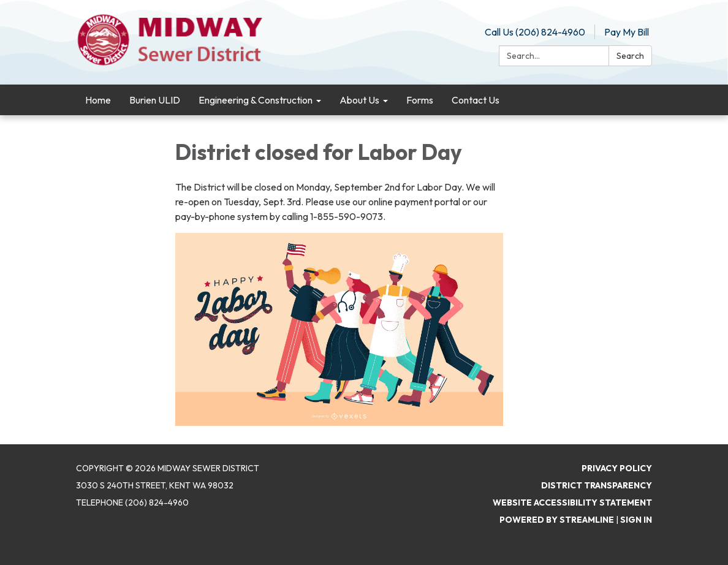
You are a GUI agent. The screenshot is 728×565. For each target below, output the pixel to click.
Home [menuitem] (98, 100)
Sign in (636, 520)
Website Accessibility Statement (572, 502)
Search (630, 56)
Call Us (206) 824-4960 (535, 32)
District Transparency (597, 485)
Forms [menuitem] (420, 100)
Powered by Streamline (557, 520)
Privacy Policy (617, 468)
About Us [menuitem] (359, 100)
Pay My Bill (627, 32)
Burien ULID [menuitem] (155, 100)
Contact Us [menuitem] (476, 100)
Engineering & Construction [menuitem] (256, 100)
